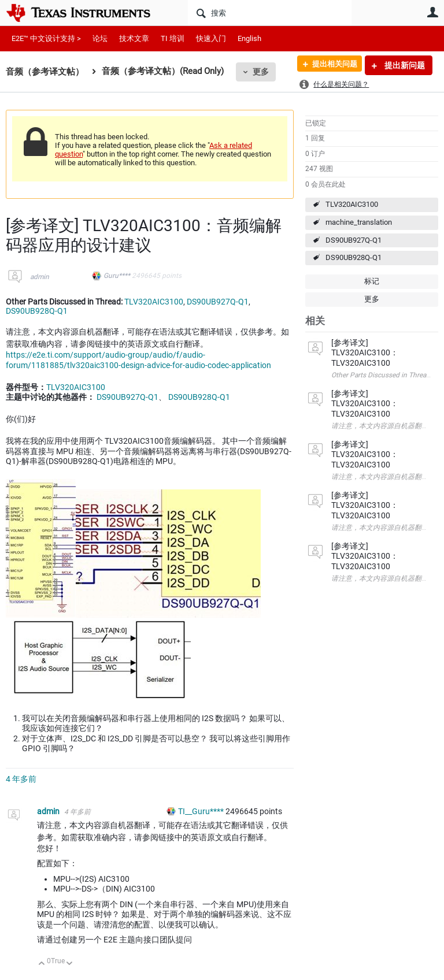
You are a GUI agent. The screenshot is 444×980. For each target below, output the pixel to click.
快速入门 (211, 38)
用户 (432, 12)
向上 (42, 964)
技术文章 (134, 38)
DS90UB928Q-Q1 (354, 257)
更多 (261, 72)
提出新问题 (404, 65)
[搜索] (270, 13)
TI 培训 (173, 38)
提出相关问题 (330, 65)
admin (40, 277)
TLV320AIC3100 (352, 204)
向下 (70, 964)
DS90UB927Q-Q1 (354, 240)
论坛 (100, 38)
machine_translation (359, 222)
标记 (372, 281)
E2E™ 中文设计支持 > (46, 38)
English (249, 38)
